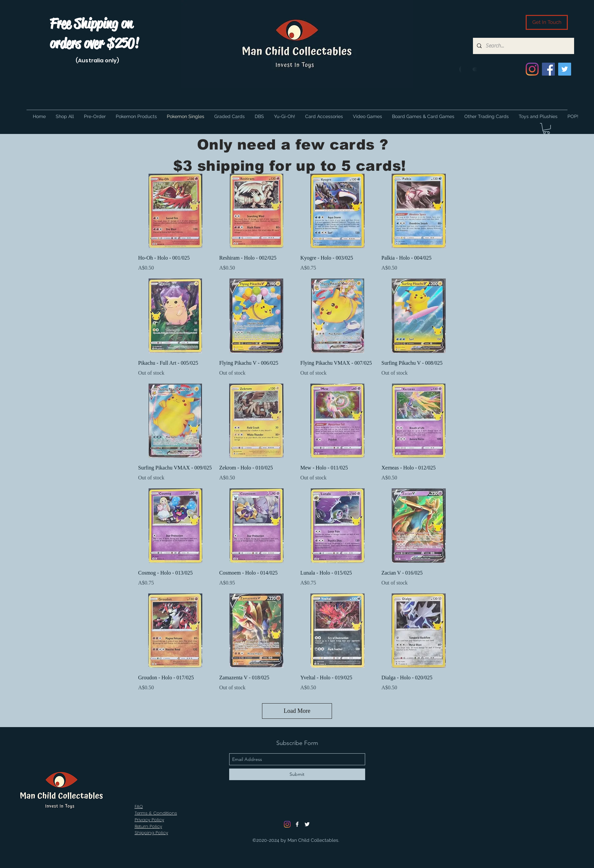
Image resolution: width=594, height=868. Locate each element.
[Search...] (523, 46)
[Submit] (297, 774)
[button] (546, 128)
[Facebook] (548, 69)
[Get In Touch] (547, 22)
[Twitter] (565, 69)
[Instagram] (532, 69)
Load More (297, 711)
